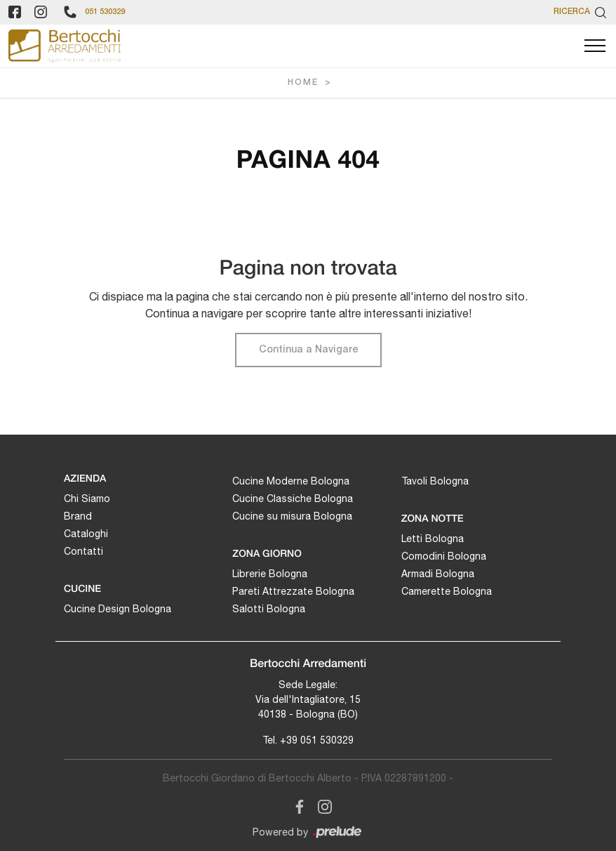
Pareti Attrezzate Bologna (293, 591)
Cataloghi (86, 534)
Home (303, 83)
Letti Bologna (433, 539)
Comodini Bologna (444, 556)
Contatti (83, 551)
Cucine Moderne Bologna (291, 481)
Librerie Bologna (270, 574)
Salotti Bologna (269, 609)
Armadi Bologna (438, 574)
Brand (78, 516)
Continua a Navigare (308, 350)
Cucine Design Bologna (118, 609)
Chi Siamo (87, 499)
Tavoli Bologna (435, 481)
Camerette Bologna (447, 591)
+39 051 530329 (317, 740)
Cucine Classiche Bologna (293, 499)
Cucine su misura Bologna (292, 516)
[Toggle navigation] (595, 46)
